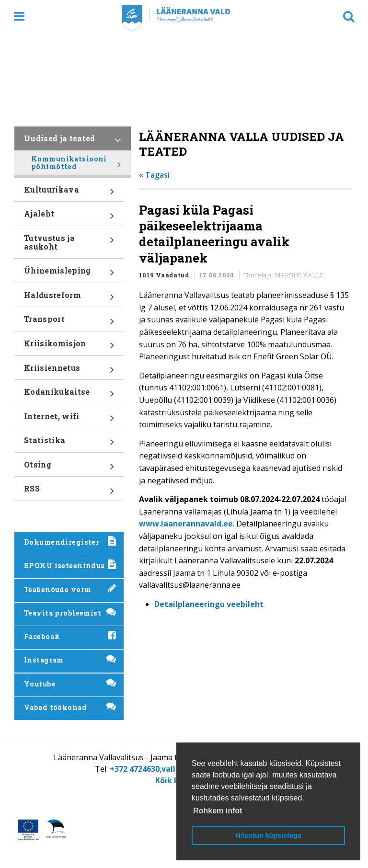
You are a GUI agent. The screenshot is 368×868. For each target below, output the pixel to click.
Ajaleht (69, 217)
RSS (69, 492)
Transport (69, 322)
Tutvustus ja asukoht (69, 246)
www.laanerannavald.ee (186, 524)
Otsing (69, 468)
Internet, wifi (69, 420)
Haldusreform (69, 298)
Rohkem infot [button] (218, 811)
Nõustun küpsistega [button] (268, 835)
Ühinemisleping (69, 274)
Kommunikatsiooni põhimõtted (76, 165)
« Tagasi (154, 175)
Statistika (69, 444)
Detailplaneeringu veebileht (209, 604)
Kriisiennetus (69, 371)
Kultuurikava (69, 193)
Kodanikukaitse (69, 395)
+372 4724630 (135, 769)
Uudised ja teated (73, 142)
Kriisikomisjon (69, 347)
